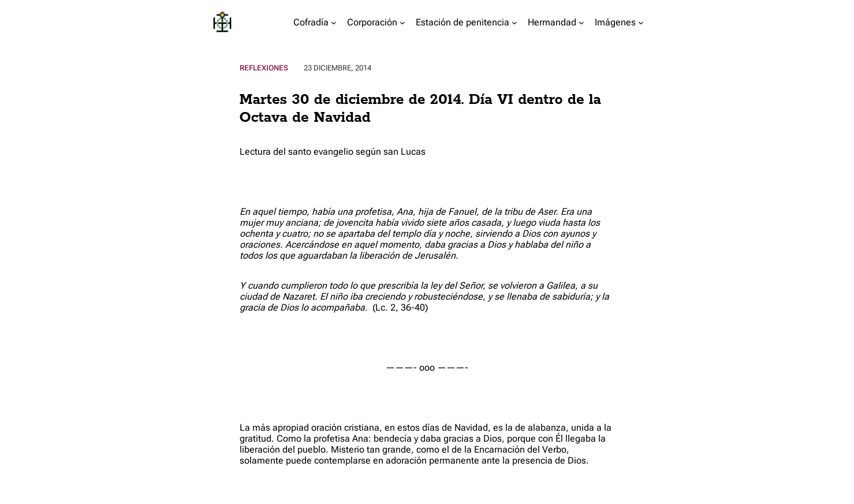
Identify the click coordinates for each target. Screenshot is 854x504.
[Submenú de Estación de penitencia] (514, 23)
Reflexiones (264, 68)
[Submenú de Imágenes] (641, 23)
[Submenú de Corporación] (402, 23)
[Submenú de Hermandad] (581, 23)
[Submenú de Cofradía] (334, 23)
